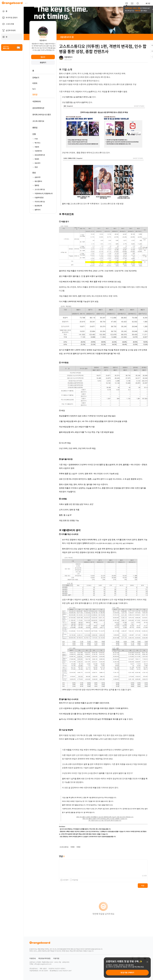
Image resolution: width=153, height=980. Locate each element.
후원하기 (43, 62)
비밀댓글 (74, 880)
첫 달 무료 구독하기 (127, 973)
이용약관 (56, 958)
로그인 (148, 3)
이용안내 (32, 958)
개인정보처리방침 (44, 958)
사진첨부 (66, 880)
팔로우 (43, 57)
